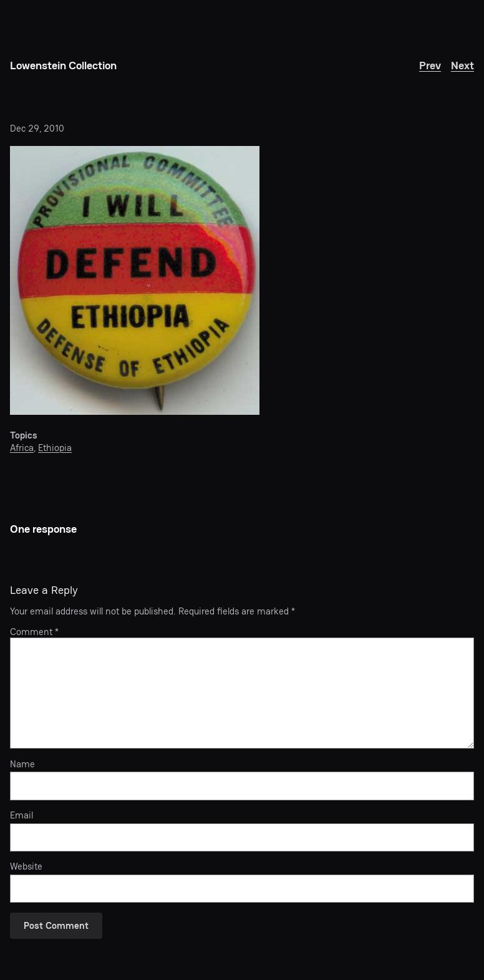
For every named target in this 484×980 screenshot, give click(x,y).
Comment (34, 632)
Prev (430, 65)
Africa (22, 448)
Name (22, 764)
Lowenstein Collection (63, 65)
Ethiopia (55, 448)
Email (22, 815)
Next (462, 65)
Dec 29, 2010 (37, 128)
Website (26, 866)
